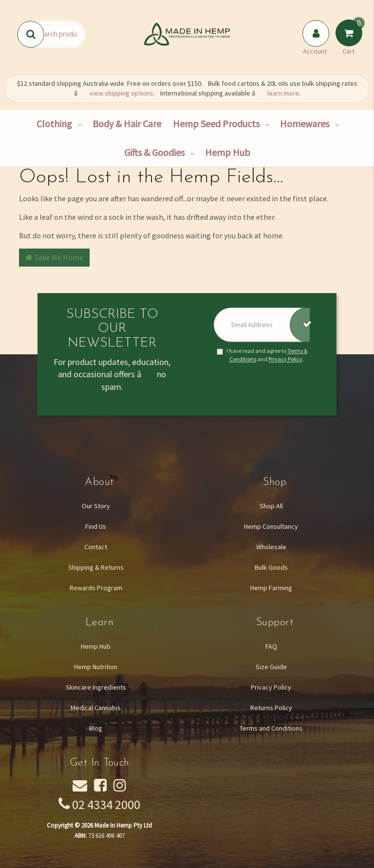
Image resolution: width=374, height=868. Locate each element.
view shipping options (122, 93)
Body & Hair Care (127, 124)
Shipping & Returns (96, 567)
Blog (96, 728)
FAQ (271, 646)
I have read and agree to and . (262, 355)
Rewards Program (96, 588)
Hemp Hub (228, 152)
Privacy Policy (285, 359)
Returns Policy (271, 708)
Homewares (305, 124)
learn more (283, 93)
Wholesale (271, 547)
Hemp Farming (271, 588)
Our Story (96, 506)
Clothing (54, 124)
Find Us (96, 526)
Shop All (271, 506)
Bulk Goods (271, 567)
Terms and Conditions (271, 728)
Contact (96, 547)
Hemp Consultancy (271, 526)
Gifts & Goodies (154, 152)
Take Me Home (54, 257)
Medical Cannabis (96, 708)
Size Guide (271, 667)
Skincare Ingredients (96, 687)
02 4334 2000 (106, 804)
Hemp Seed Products (216, 124)
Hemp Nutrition (96, 667)
